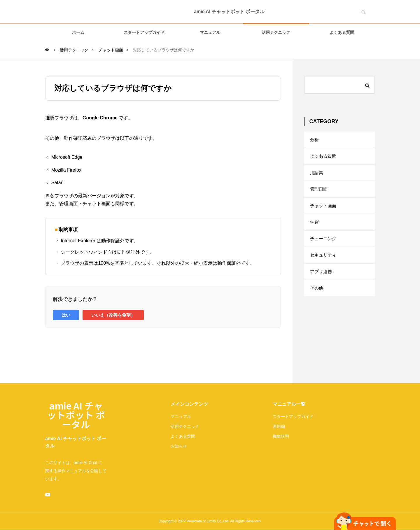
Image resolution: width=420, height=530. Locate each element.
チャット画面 (324, 211)
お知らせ (179, 446)
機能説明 (281, 436)
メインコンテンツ (189, 404)
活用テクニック (276, 32)
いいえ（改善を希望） (113, 315)
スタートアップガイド (144, 32)
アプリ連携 (322, 283)
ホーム (78, 32)
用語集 (317, 176)
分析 (315, 140)
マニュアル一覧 (289, 404)
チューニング (324, 247)
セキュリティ (324, 265)
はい (66, 315)
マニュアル (210, 32)
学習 (315, 229)
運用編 (279, 426)
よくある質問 (342, 32)
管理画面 (319, 194)
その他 (317, 300)
